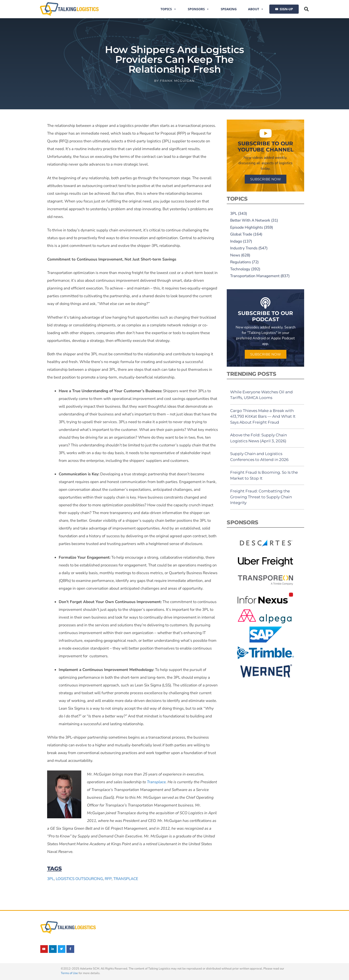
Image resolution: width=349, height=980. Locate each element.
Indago (236, 241)
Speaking (229, 9)
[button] (306, 9)
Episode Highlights (247, 227)
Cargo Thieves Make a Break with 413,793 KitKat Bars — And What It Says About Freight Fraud (263, 416)
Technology (240, 269)
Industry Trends (244, 248)
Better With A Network (250, 220)
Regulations (241, 262)
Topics (168, 9)
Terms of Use (69, 973)
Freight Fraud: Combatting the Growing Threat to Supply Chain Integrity (261, 497)
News (235, 255)
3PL (51, 879)
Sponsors (199, 9)
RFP (108, 879)
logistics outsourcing (79, 879)
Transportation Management (255, 276)
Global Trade (241, 234)
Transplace (126, 879)
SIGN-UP (286, 9)
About (256, 9)
